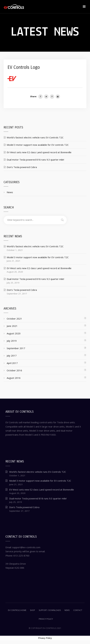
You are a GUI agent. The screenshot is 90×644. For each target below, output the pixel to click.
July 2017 (12, 356)
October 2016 (14, 370)
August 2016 (14, 378)
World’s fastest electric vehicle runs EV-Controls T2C (35, 137)
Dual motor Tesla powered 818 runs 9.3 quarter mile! (35, 160)
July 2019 (12, 341)
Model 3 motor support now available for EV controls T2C (38, 145)
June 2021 (12, 326)
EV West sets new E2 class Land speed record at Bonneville (39, 152)
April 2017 (12, 363)
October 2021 (14, 319)
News (10, 192)
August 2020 (14, 333)
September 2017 (16, 348)
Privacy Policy (45, 638)
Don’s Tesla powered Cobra (22, 167)
